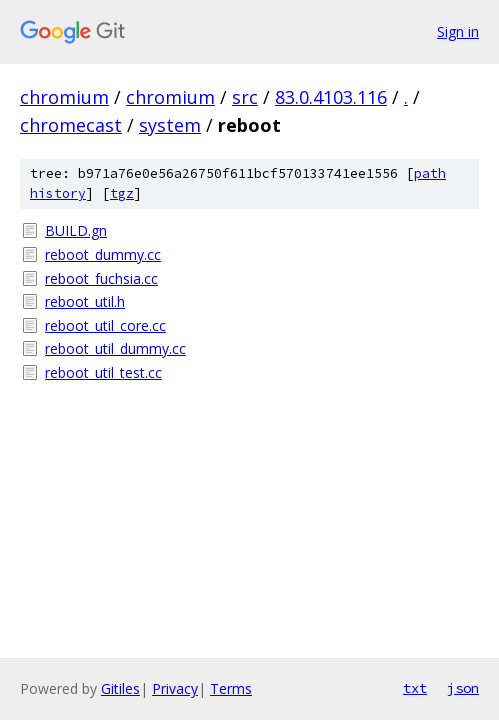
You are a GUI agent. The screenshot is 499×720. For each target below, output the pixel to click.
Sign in (458, 31)
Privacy (175, 688)
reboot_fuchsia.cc (101, 278)
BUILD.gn (76, 230)
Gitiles (120, 688)
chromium (64, 97)
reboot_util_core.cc (105, 325)
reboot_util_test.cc (103, 372)
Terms (231, 688)
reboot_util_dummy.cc (115, 348)
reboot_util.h (85, 301)
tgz (122, 193)
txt (415, 688)
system (170, 125)
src (245, 97)
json (463, 688)
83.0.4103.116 (331, 97)
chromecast (71, 125)
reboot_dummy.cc (103, 254)
